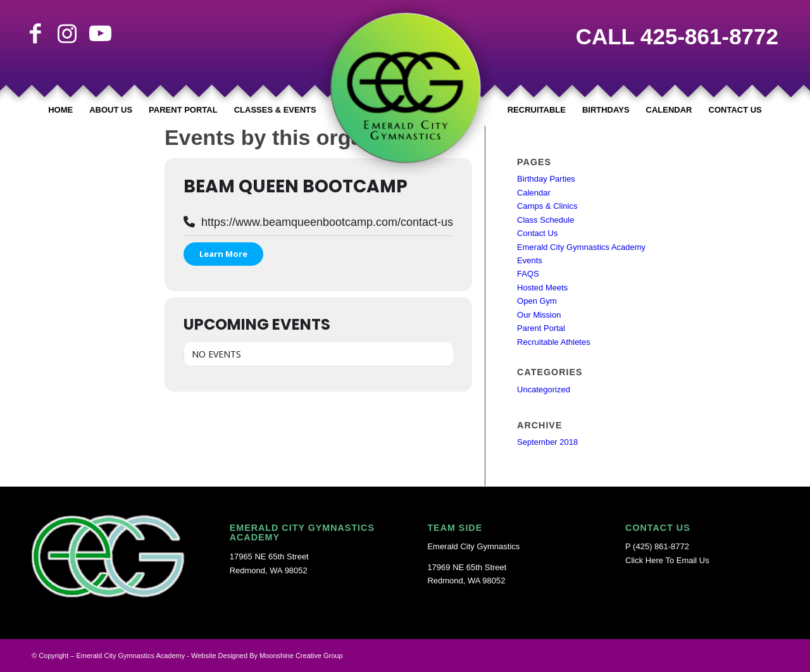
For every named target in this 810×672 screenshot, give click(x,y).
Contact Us (537, 233)
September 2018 (547, 442)
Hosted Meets (542, 288)
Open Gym (537, 301)
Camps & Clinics (547, 206)
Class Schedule (545, 220)
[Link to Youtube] (99, 34)
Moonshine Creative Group (301, 656)
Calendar (534, 193)
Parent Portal (541, 328)
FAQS (528, 274)
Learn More (223, 254)
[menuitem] (60, 110)
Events (530, 260)
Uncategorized (544, 389)
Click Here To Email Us (667, 560)
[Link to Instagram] (67, 34)
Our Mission (539, 315)
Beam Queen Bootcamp (296, 186)
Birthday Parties (546, 179)
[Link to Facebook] (35, 34)
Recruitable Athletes (554, 342)
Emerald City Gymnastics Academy (581, 247)
